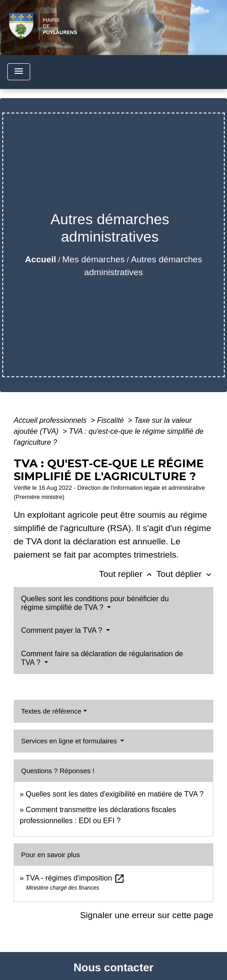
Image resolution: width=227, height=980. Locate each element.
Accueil (40, 259)
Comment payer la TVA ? (63, 630)
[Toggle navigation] (19, 72)
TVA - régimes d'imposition (75, 878)
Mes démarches (94, 259)
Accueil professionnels (51, 420)
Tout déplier (185, 574)
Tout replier (127, 574)
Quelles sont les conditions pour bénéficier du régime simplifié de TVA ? (95, 603)
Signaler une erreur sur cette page (147, 915)
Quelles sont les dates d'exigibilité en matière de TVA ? (114, 794)
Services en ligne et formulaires (70, 741)
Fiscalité (111, 420)
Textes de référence (51, 711)
